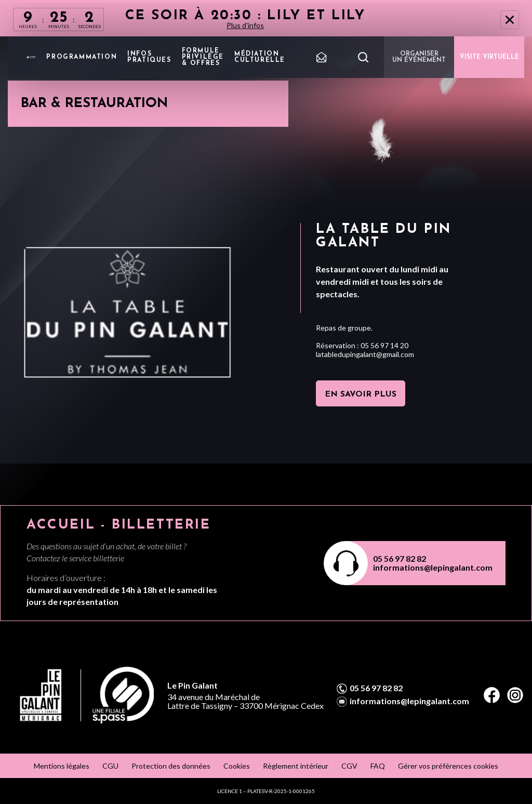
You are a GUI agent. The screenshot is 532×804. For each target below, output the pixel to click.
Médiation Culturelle (260, 57)
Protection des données (171, 766)
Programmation (82, 57)
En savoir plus (361, 394)
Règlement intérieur (296, 766)
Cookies (237, 766)
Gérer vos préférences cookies (448, 766)
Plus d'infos (245, 25)
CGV (349, 766)
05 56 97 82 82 (400, 558)
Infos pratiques (149, 57)
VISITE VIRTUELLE (489, 57)
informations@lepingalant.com (433, 567)
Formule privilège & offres (203, 57)
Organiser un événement (419, 57)
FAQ (378, 766)
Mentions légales (62, 766)
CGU (110, 766)
